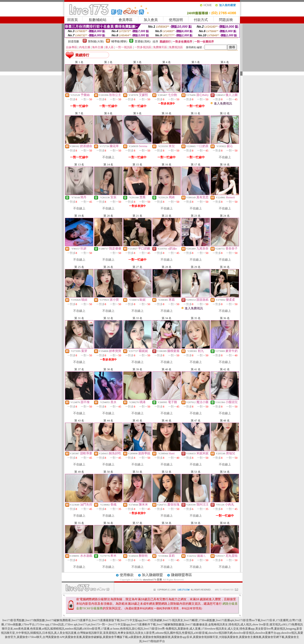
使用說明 (176, 20)
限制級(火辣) (96, 41)
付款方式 (201, 20)
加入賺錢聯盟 (152, 575)
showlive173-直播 (153, 580)
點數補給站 (98, 20)
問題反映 (226, 20)
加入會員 (151, 20)
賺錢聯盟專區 (181, 575)
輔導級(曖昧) (119, 41)
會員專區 (126, 20)
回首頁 (73, 20)
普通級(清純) (143, 41)
